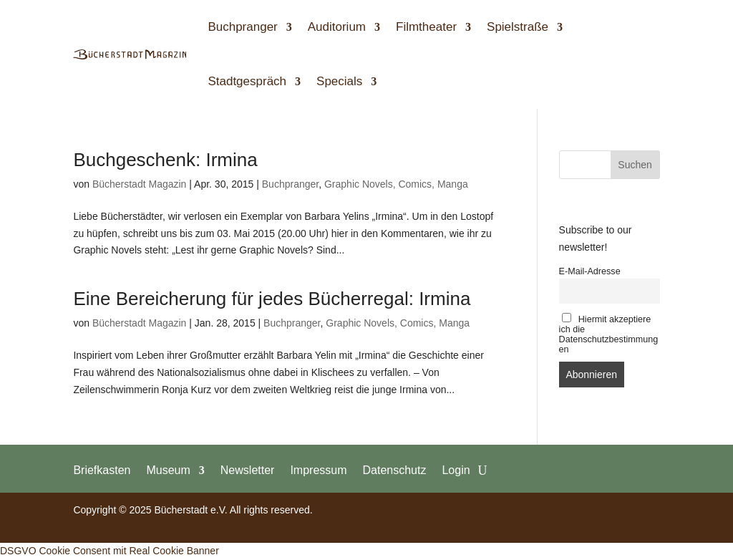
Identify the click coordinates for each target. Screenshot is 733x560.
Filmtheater (426, 27)
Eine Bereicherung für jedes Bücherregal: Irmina (272, 299)
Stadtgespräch (247, 81)
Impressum (318, 470)
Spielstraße (518, 27)
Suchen (635, 165)
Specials (339, 81)
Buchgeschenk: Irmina (165, 160)
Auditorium (337, 27)
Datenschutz (395, 470)
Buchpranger (242, 27)
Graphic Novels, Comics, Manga (396, 184)
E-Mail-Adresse (590, 271)
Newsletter (248, 470)
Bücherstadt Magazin (140, 184)
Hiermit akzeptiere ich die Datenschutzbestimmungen (609, 334)
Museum (168, 470)
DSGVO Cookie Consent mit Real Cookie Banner (110, 551)
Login (456, 470)
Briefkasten (102, 470)
